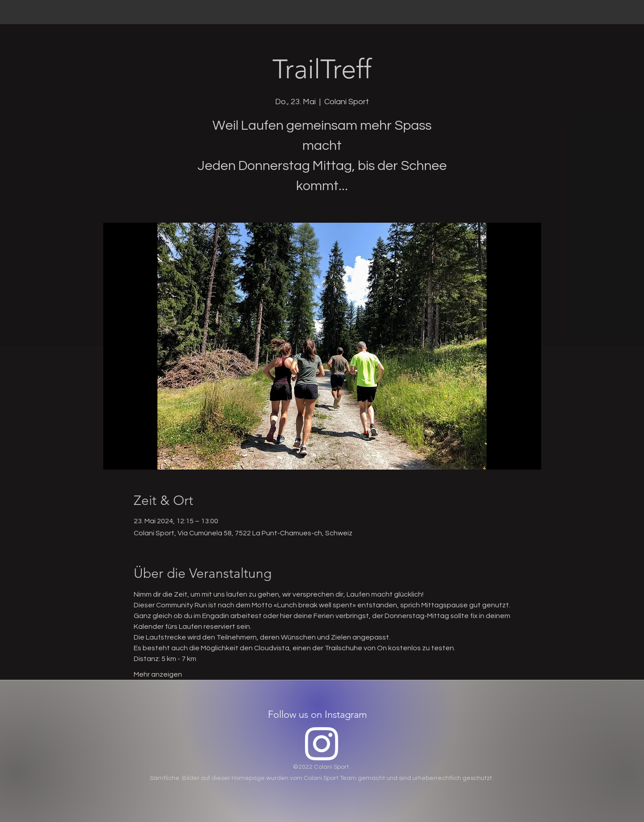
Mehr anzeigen (158, 674)
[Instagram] (322, 744)
